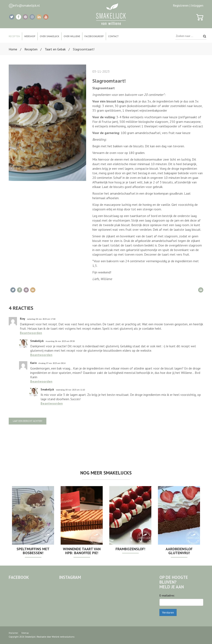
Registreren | (182, 5)
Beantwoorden (31, 333)
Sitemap (25, 633)
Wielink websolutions (62, 637)
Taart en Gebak (55, 49)
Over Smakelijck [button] (49, 36)
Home (13, 49)
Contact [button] (113, 36)
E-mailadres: (167, 596)
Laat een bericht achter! (28, 421)
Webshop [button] (30, 36)
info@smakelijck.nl (26, 5)
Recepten (31, 49)
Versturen (168, 612)
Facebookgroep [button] (94, 36)
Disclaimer (13, 633)
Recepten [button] (14, 36)
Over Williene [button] (72, 36)
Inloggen (197, 5)
